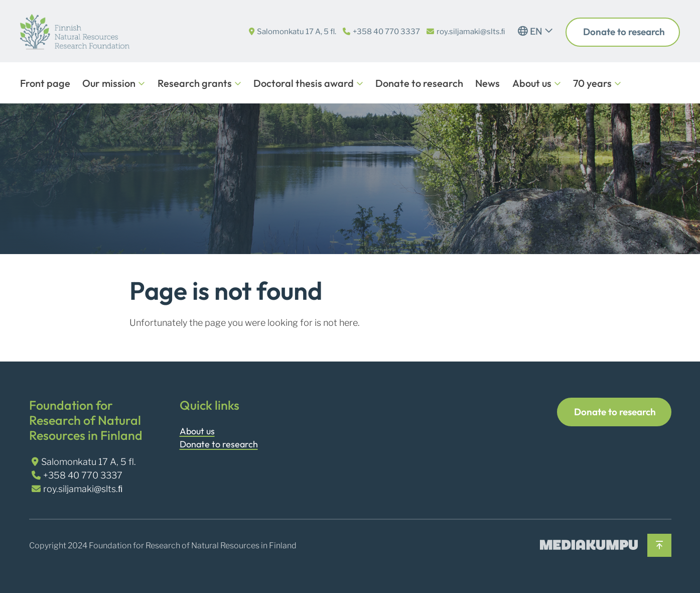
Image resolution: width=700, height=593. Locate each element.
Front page (45, 83)
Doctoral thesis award (304, 83)
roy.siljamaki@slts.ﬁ (471, 32)
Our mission (109, 83)
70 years (592, 83)
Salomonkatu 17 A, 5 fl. (297, 32)
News (487, 83)
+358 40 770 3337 (386, 32)
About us (532, 83)
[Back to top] (659, 546)
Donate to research (623, 32)
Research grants (195, 83)
